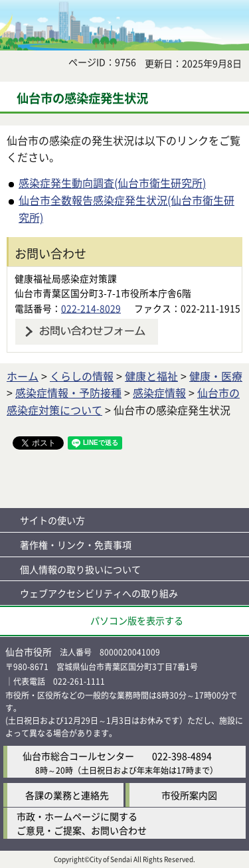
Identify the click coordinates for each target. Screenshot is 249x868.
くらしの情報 (82, 376)
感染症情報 (159, 392)
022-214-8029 (91, 308)
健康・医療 (216, 376)
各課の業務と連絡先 (67, 795)
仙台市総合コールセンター (78, 756)
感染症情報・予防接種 (68, 392)
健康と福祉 (151, 376)
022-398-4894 (182, 756)
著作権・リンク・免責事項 (76, 545)
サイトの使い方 (52, 520)
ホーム (23, 376)
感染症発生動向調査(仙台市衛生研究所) (112, 183)
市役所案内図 (189, 795)
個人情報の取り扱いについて (80, 569)
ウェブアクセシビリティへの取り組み (99, 593)
